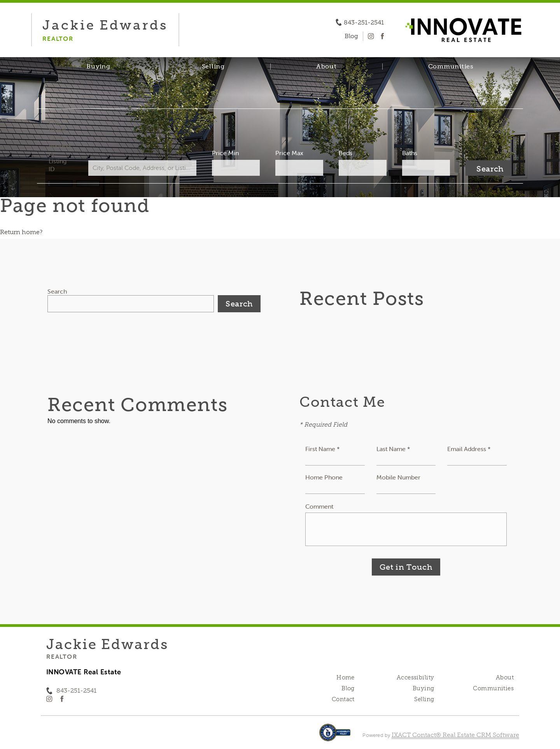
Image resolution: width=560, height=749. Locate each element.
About (326, 66)
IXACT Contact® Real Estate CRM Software (455, 735)
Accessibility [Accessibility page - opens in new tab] (415, 677)
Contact (343, 699)
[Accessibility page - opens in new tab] (335, 736)
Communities (451, 66)
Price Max (289, 153)
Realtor (62, 656)
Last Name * (393, 449)
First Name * (323, 449)
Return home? (21, 232)
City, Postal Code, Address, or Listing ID (60, 145)
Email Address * (469, 449)
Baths (410, 153)
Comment (319, 506)
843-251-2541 (364, 23)
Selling (213, 66)
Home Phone (324, 477)
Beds (346, 153)
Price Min (225, 153)
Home (346, 677)
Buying (98, 66)
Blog (348, 688)
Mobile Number (398, 477)
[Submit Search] (488, 168)
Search (57, 291)
